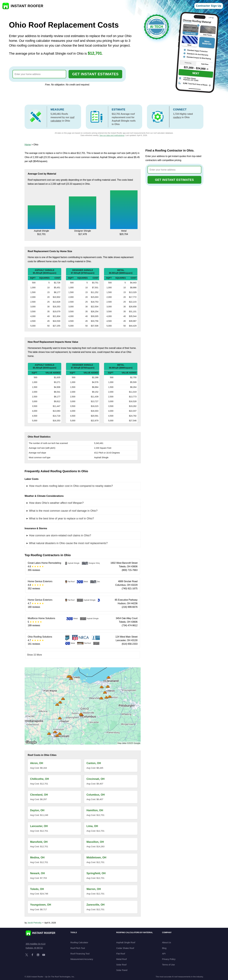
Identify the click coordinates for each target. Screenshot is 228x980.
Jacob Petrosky (34, 923)
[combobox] (39, 74)
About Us (167, 942)
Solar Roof (121, 965)
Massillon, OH (95, 842)
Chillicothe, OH (39, 779)
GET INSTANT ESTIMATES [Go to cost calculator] (95, 74)
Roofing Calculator (79, 942)
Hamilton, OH (95, 810)
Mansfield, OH (39, 842)
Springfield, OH (96, 873)
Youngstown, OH (41, 905)
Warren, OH (94, 889)
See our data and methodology (112, 135)
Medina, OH (37, 858)
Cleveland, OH (39, 795)
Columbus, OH (96, 795)
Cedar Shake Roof (125, 948)
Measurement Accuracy (82, 959)
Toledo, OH (37, 889)
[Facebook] (32, 955)
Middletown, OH (96, 858)
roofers (177, 117)
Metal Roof (121, 959)
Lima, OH (92, 826)
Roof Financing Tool (80, 954)
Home (28, 145)
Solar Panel (122, 970)
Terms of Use (168, 965)
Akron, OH (37, 763)
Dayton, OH (37, 810)
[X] (27, 955)
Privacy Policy (169, 959)
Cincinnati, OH (95, 779)
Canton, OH (94, 763)
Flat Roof (121, 954)
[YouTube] (44, 955)
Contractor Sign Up (209, 6)
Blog (164, 948)
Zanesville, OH (95, 905)
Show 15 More (34, 655)
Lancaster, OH (39, 826)
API (164, 954)
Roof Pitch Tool (78, 948)
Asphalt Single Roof (126, 942)
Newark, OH (37, 873)
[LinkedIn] (38, 955)
